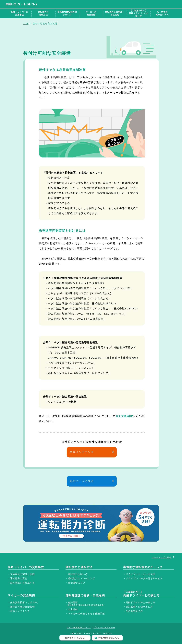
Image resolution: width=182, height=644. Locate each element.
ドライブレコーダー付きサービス (144, 578)
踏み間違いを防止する (22, 583)
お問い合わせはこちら (109, 638)
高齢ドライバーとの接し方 (141, 602)
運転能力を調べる (78, 574)
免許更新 (86, 604)
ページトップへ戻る (162, 557)
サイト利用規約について (79, 627)
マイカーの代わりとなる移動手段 (86, 614)
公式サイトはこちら (75, 638)
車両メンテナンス (82, 452)
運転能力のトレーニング (81, 578)
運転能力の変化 (19, 578)
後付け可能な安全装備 (22, 607)
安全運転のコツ (77, 583)
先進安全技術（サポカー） (25, 602)
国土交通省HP (124, 416)
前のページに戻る (82, 481)
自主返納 (73, 609)
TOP (26, 23)
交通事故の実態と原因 (22, 574)
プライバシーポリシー (104, 627)
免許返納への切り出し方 (139, 607)
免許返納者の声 (134, 611)
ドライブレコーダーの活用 (141, 574)
